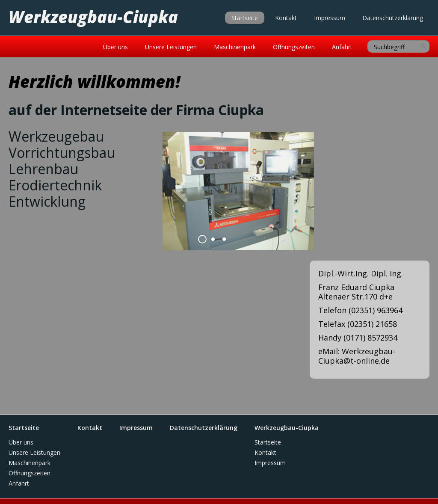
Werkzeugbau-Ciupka (93, 17)
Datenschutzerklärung (393, 18)
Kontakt (286, 18)
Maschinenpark (235, 47)
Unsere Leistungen (171, 47)
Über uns (115, 47)
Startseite (245, 18)
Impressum (330, 18)
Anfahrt (342, 47)
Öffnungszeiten (294, 47)
